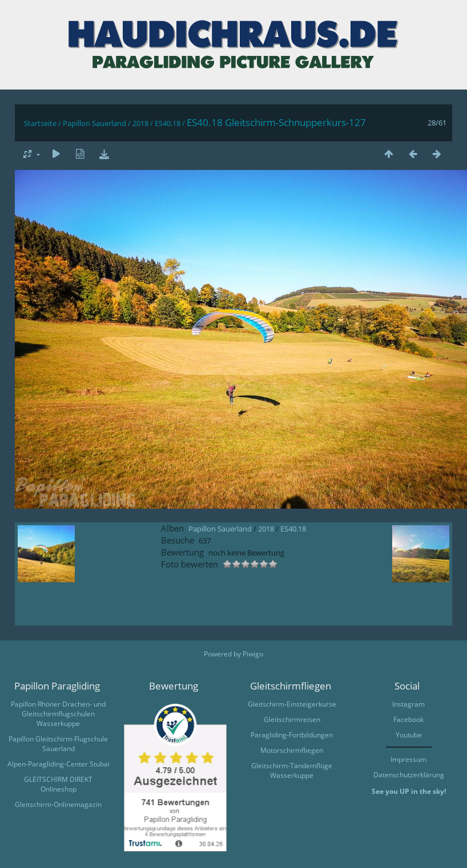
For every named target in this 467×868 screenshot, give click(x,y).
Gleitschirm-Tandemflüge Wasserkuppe (292, 770)
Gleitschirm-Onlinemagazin (58, 804)
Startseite (40, 123)
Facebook (408, 719)
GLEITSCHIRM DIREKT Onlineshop (58, 784)
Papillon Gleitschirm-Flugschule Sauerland (58, 744)
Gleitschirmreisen (292, 719)
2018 (140, 123)
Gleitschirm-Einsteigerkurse (292, 704)
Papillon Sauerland (94, 123)
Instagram (408, 704)
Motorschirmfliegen (292, 750)
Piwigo (253, 654)
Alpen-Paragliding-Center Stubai (59, 764)
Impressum (408, 759)
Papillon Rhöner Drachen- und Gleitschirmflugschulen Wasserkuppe (58, 714)
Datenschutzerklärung (409, 775)
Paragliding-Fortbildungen (292, 735)
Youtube (409, 735)
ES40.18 (168, 123)
